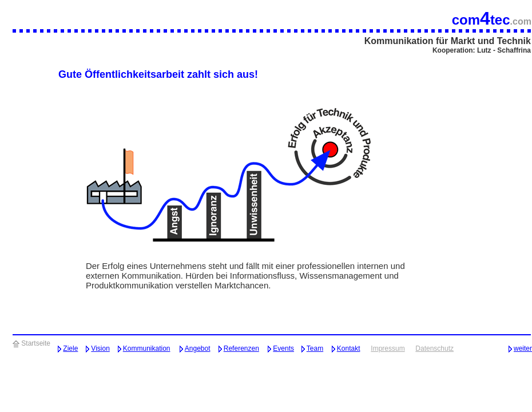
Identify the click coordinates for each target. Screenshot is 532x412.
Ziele (70, 348)
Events (283, 348)
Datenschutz (434, 348)
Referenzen (241, 348)
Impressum (388, 348)
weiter (523, 348)
